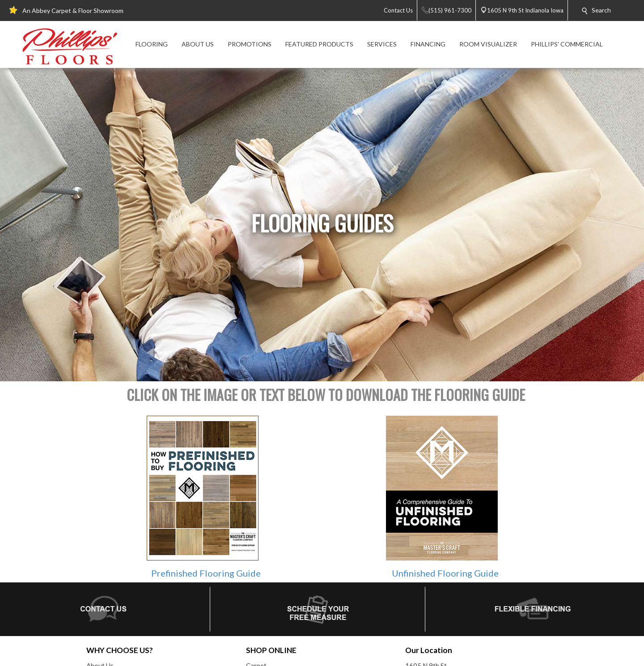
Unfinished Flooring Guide (445, 573)
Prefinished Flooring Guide (206, 573)
